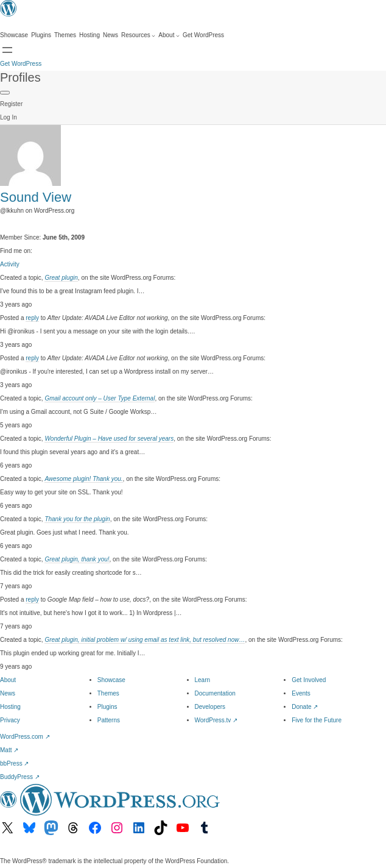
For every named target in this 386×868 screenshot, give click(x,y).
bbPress (14, 763)
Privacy (10, 720)
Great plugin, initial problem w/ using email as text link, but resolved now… (145, 640)
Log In (9, 117)
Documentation (215, 693)
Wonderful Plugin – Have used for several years (109, 439)
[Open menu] (7, 50)
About (8, 680)
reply (32, 318)
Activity (10, 264)
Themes (108, 693)
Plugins (107, 707)
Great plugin (61, 278)
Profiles (20, 77)
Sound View (36, 197)
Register (11, 104)
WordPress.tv (216, 720)
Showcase (111, 680)
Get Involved (309, 680)
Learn (203, 680)
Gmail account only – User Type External (100, 398)
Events (301, 693)
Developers (210, 707)
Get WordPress (21, 64)
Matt (9, 750)
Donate (305, 707)
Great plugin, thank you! (77, 559)
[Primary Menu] (5, 93)
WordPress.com (25, 737)
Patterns (109, 720)
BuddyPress (20, 777)
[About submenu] (169, 35)
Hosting (10, 707)
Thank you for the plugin (77, 519)
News (8, 693)
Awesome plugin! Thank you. (83, 479)
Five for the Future (317, 720)
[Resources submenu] (138, 35)
